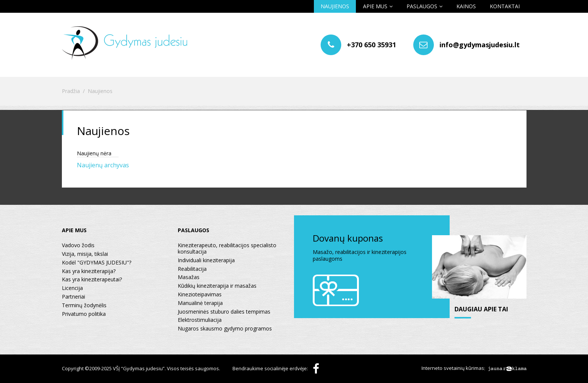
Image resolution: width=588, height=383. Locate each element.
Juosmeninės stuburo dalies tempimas (224, 312)
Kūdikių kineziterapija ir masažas (217, 286)
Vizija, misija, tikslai (85, 254)
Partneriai (73, 297)
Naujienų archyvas (103, 165)
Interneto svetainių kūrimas (453, 368)
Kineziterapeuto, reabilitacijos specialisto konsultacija (227, 249)
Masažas (189, 277)
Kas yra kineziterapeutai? (92, 280)
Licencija (72, 288)
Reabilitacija (192, 269)
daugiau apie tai (481, 309)
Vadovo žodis (78, 246)
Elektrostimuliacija (200, 320)
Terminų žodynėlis (84, 306)
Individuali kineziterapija (206, 261)
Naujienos (335, 6)
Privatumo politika (84, 314)
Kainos (466, 6)
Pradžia (71, 91)
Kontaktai (505, 6)
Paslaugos (422, 6)
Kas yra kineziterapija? (89, 271)
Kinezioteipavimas (200, 295)
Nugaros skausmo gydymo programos (225, 329)
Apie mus (375, 6)
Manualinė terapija (200, 303)
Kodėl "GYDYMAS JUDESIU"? (97, 263)
